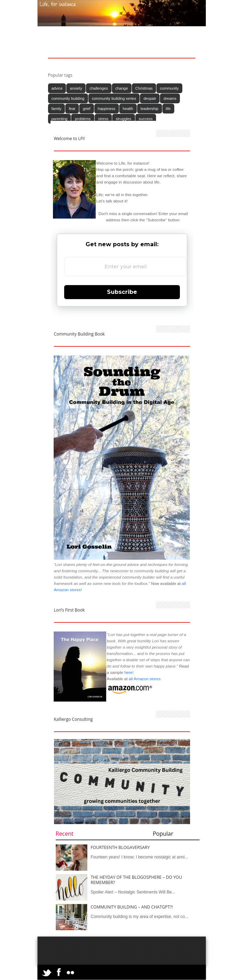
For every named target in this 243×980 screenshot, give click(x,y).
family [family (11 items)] (57, 109)
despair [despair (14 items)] (150, 98)
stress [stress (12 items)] (103, 119)
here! (129, 672)
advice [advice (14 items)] (57, 88)
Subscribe (122, 292)
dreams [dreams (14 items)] (170, 98)
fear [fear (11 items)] (72, 109)
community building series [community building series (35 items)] (114, 98)
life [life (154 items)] (168, 109)
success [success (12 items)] (146, 119)
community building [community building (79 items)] (68, 98)
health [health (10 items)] (128, 109)
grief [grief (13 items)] (86, 109)
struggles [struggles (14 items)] (124, 119)
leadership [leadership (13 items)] (150, 109)
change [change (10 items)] (122, 88)
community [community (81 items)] (169, 88)
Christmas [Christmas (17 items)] (144, 88)
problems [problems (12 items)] (83, 119)
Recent (65, 834)
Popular (163, 834)
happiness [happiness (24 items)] (107, 109)
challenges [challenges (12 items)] (99, 88)
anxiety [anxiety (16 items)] (76, 88)
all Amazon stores (144, 679)
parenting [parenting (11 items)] (60, 119)
